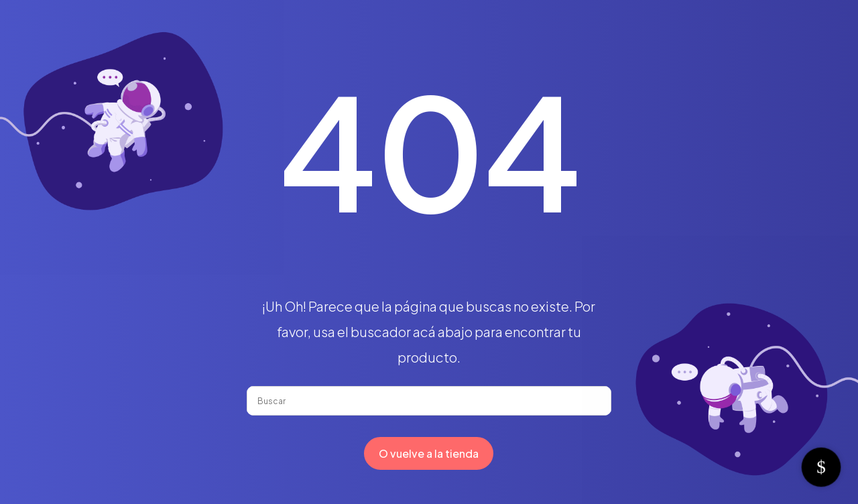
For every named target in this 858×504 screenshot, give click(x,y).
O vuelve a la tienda (429, 453)
